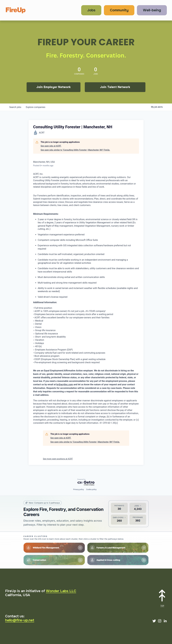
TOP (162, 606)
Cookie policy (91, 489)
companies (36, 107)
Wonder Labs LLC (61, 591)
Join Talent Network (115, 87)
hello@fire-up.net (20, 620)
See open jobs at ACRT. (51, 146)
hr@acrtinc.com (65, 384)
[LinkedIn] (165, 621)
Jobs (91, 10)
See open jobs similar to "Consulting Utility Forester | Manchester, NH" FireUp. (75, 150)
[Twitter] (154, 621)
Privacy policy (78, 489)
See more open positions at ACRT (58, 459)
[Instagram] (160, 621)
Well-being (152, 10)
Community (119, 10)
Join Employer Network (53, 87)
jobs (15, 107)
